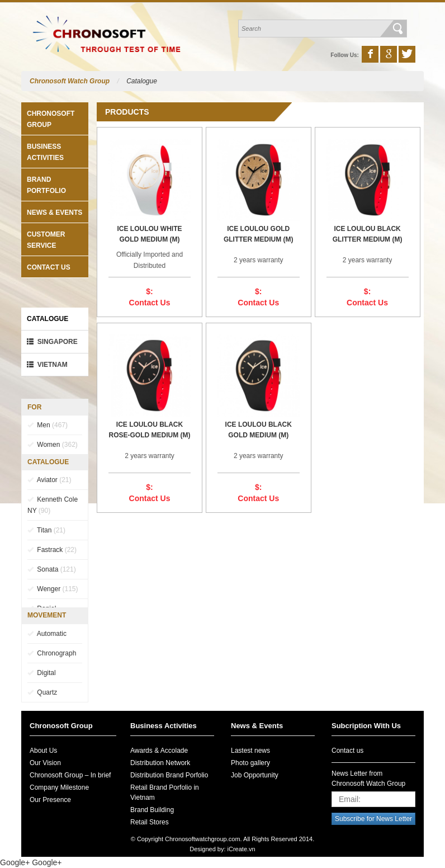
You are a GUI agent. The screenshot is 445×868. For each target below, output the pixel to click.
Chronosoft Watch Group (70, 81)
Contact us (49, 267)
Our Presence (50, 800)
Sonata (52, 569)
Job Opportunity (255, 775)
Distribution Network (160, 763)
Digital (42, 673)
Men (48, 425)
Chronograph (52, 653)
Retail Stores (150, 822)
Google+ (15, 862)
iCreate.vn (242, 849)
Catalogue (142, 81)
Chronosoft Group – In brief (70, 775)
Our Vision (45, 763)
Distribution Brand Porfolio (169, 775)
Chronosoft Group (61, 726)
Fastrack (52, 550)
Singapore (52, 342)
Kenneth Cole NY (53, 505)
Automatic (47, 634)
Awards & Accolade (159, 751)
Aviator (49, 480)
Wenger (53, 589)
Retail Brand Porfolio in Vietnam (165, 792)
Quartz (42, 692)
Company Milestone (59, 787)
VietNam (47, 365)
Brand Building (152, 810)
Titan (46, 530)
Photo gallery (250, 763)
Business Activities (164, 726)
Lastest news (250, 751)
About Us (43, 751)
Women (53, 445)
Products (127, 112)
